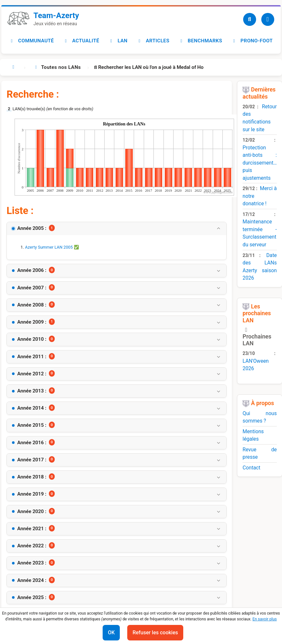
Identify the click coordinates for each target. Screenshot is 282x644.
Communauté (31, 41)
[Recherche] (250, 19)
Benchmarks (200, 41)
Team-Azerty (56, 16)
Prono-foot (252, 41)
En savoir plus (265, 619)
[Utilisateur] (268, 19)
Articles (153, 41)
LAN (118, 41)
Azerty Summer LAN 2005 (49, 247)
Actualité (81, 41)
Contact (251, 468)
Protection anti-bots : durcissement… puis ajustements (259, 163)
